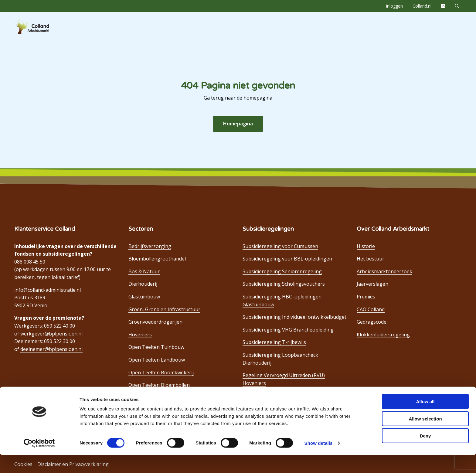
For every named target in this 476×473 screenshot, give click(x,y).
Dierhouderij (143, 284)
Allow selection (425, 437)
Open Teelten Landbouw (157, 360)
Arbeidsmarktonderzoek (384, 271)
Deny (425, 454)
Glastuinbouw (144, 297)
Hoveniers (140, 335)
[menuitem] (394, 6)
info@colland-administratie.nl (48, 290)
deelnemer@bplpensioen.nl (51, 349)
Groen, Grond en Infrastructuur (164, 309)
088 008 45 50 (30, 262)
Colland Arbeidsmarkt (42, 27)
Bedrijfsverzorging (150, 246)
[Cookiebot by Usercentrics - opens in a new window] (39, 461)
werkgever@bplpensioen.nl (51, 334)
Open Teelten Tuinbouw (156, 347)
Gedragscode (372, 322)
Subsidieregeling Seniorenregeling (282, 271)
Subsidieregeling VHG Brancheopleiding (288, 330)
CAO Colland (371, 309)
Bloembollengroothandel (157, 259)
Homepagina (238, 124)
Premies (366, 297)
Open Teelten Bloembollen (159, 385)
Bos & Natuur (144, 271)
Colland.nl (422, 6)
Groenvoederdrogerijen (155, 322)
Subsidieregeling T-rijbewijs (274, 342)
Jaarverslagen (372, 284)
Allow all (425, 419)
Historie (366, 246)
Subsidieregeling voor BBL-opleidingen (287, 259)
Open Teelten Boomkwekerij (161, 373)
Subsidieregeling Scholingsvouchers (284, 284)
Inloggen (394, 6)
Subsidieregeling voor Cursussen (280, 246)
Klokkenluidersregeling (383, 335)
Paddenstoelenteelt (151, 398)
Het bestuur (371, 259)
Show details (319, 461)
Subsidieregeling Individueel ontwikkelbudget (294, 317)
